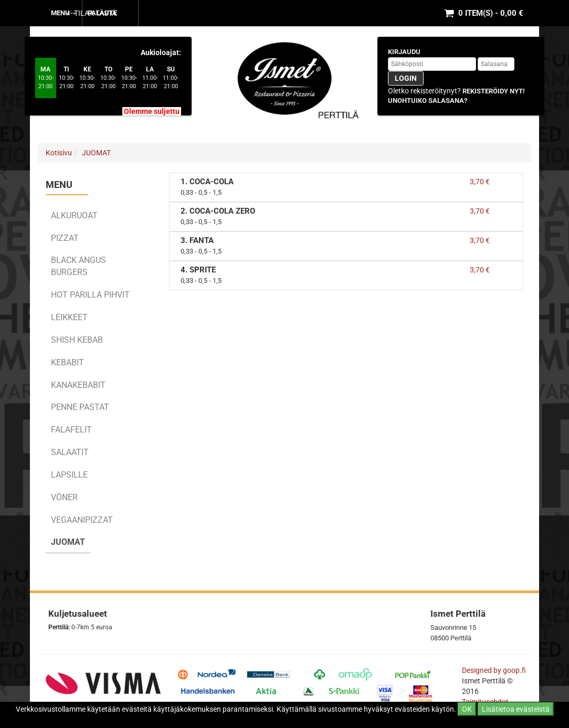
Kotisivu (59, 153)
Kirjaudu (404, 52)
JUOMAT (96, 153)
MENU (64, 13)
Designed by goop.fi (494, 670)
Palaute (102, 13)
